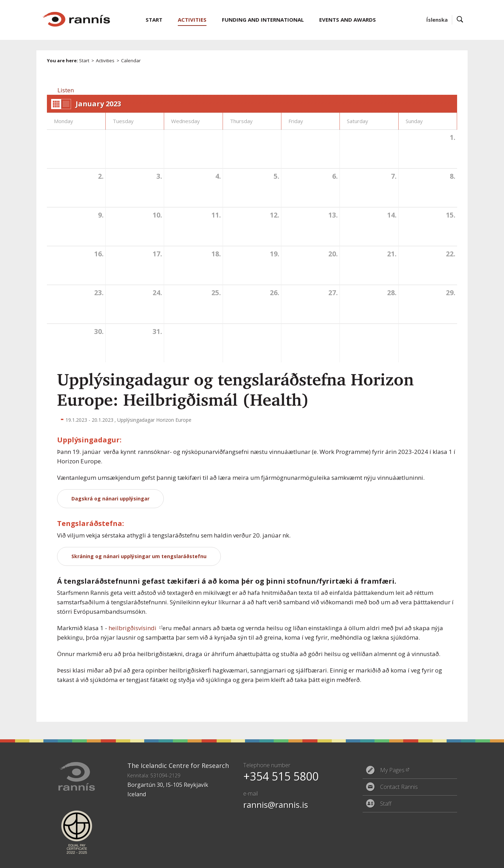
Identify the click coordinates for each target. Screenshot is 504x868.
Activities (105, 61)
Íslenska (437, 20)
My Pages (392, 770)
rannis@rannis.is (276, 805)
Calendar (131, 61)
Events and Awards (348, 20)
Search (460, 20)
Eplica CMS (433, 858)
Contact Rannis (399, 787)
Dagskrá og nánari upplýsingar (110, 499)
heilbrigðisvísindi (133, 628)
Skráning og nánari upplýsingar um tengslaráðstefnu (139, 556)
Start (84, 61)
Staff (386, 804)
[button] (66, 90)
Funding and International (263, 20)
